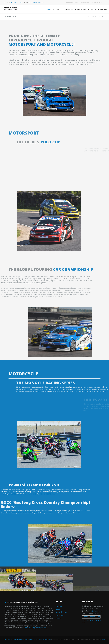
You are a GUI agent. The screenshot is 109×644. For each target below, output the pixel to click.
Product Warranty (28, 639)
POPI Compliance (47, 639)
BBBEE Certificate (38, 639)
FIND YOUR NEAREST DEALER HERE (91, 622)
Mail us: (34, 2)
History (58, 618)
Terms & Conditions (18, 639)
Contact (104, 9)
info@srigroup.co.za (96, 611)
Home (49, 9)
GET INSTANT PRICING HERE (91, 617)
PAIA (12, 639)
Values (58, 609)
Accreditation (60, 615)
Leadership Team (62, 612)
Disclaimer (7, 639)
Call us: (14, 2)
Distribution (80, 9)
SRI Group (58, 641)
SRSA (89, 17)
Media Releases (93, 9)
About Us (57, 9)
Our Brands (68, 9)
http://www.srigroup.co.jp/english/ (36, 628)
